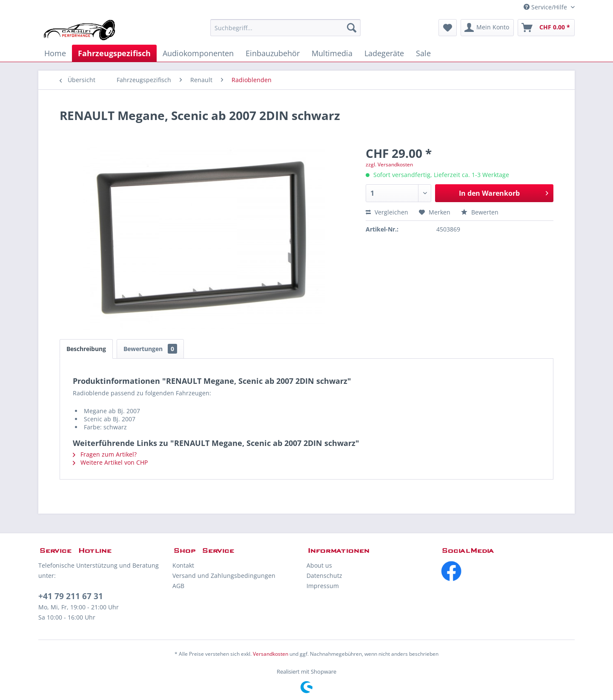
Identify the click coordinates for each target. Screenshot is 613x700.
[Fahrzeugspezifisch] (114, 53)
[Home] (55, 53)
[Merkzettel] (448, 28)
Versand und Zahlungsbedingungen (224, 576)
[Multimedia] (332, 53)
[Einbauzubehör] (273, 53)
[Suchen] (352, 28)
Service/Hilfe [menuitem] (546, 7)
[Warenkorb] (546, 28)
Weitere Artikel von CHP (110, 462)
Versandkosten (271, 654)
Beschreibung (86, 349)
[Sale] (423, 53)
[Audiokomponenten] (198, 53)
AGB (178, 586)
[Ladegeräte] (384, 53)
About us (319, 565)
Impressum (323, 586)
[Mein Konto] (487, 28)
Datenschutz (324, 576)
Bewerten (480, 212)
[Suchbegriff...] (285, 28)
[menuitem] (285, 28)
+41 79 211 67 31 (71, 596)
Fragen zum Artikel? (105, 454)
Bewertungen (150, 349)
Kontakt (183, 565)
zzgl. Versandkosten (389, 164)
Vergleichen (387, 212)
